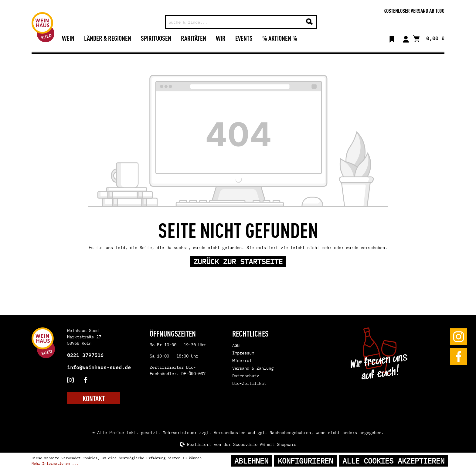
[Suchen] (309, 22)
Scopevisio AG (249, 444)
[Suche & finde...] (234, 22)
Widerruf (242, 361)
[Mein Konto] (406, 38)
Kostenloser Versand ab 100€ (414, 10)
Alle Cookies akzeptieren (393, 461)
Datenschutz (246, 376)
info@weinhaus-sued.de (99, 367)
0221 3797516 (85, 355)
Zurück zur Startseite (238, 262)
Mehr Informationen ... (55, 463)
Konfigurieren (305, 461)
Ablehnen (251, 461)
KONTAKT (94, 398)
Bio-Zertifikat (249, 383)
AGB (236, 345)
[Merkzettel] (392, 38)
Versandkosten (229, 433)
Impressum (243, 353)
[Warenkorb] (429, 38)
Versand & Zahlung (253, 368)
